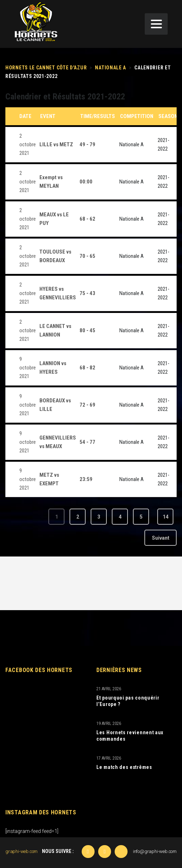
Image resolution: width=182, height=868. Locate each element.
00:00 (86, 182)
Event (48, 116)
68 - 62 (87, 219)
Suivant (161, 538)
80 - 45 (87, 330)
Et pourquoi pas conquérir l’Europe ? (128, 701)
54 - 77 (87, 442)
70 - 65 (87, 256)
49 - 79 (87, 144)
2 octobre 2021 (28, 144)
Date (25, 116)
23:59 (86, 479)
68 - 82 (87, 368)
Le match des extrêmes (124, 767)
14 (166, 517)
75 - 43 (87, 293)
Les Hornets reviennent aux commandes (130, 736)
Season (168, 116)
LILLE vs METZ (56, 144)
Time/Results (98, 116)
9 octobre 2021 (28, 368)
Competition (137, 116)
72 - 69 (87, 405)
